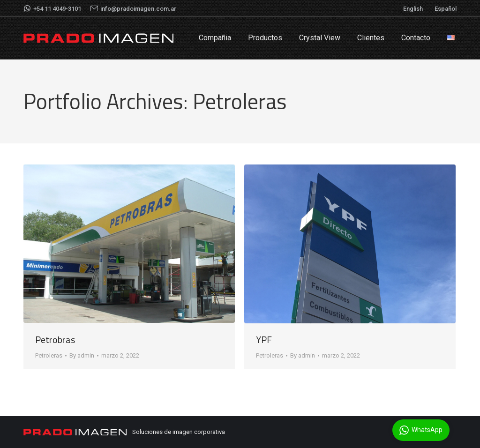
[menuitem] (215, 38)
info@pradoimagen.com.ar (133, 8)
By (82, 355)
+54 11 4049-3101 (52, 8)
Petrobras (55, 340)
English (413, 9)
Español (446, 9)
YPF (264, 340)
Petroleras (49, 355)
